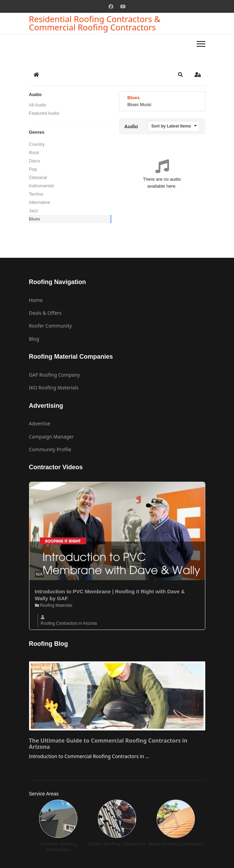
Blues (35, 219)
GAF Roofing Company (55, 375)
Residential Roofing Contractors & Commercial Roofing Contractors (95, 23)
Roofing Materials (54, 605)
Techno (36, 194)
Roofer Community (50, 326)
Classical (38, 177)
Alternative (40, 202)
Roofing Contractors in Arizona (69, 623)
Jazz (34, 211)
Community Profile (50, 449)
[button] (180, 75)
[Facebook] (111, 6)
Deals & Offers (45, 313)
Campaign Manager (52, 437)
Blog (34, 339)
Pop (33, 169)
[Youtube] (123, 6)
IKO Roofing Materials (54, 388)
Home (36, 300)
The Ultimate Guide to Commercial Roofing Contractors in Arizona (108, 744)
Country (37, 144)
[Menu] (201, 44)
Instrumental (41, 186)
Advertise (40, 423)
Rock (34, 153)
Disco (35, 161)
